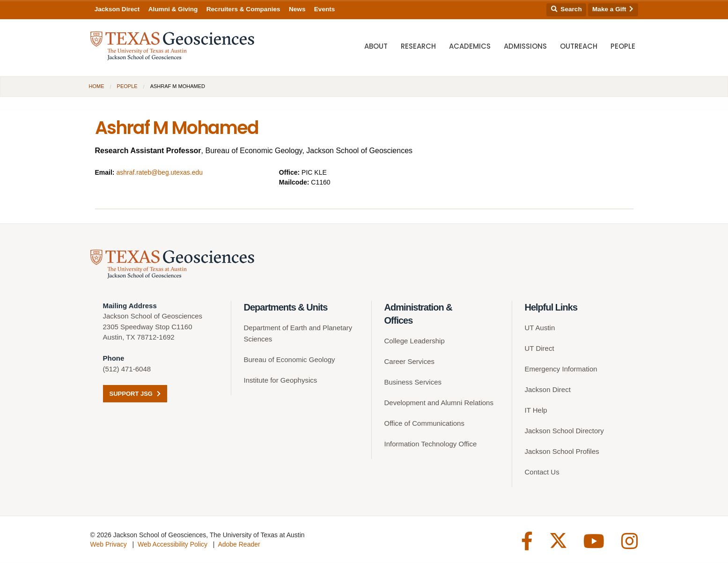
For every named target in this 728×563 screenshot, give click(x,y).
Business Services (413, 382)
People (623, 47)
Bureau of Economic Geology (290, 360)
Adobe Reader (239, 545)
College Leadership (415, 341)
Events (325, 9)
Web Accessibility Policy (173, 545)
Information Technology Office (431, 444)
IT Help (536, 411)
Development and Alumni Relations (439, 403)
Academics (470, 47)
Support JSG (135, 394)
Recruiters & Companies (243, 9)
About (376, 47)
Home (97, 86)
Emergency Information (561, 369)
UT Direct (540, 349)
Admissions (525, 47)
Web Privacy (109, 545)
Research (418, 47)
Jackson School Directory (564, 431)
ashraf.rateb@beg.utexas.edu (159, 172)
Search (566, 9)
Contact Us (542, 472)
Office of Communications (424, 424)
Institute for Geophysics (281, 381)
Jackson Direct (117, 9)
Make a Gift (613, 9)
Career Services (410, 362)
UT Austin (540, 328)
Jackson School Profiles (562, 452)
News (297, 9)
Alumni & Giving (173, 9)
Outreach (579, 47)
